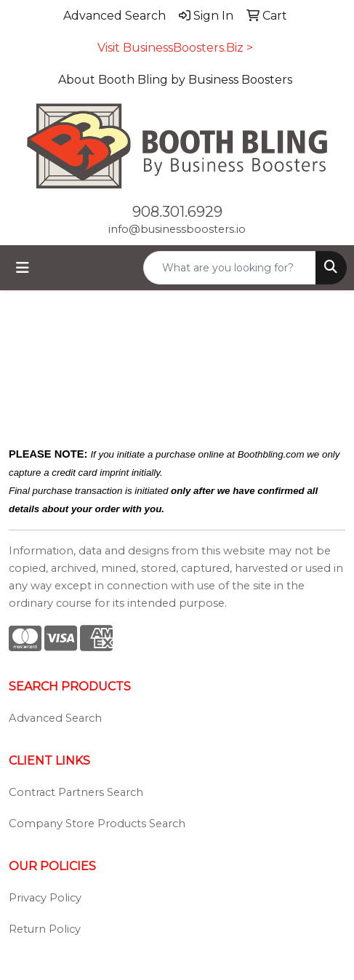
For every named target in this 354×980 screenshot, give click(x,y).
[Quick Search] (230, 268)
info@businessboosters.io (177, 229)
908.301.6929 (177, 212)
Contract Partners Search (76, 792)
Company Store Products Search (97, 824)
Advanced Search (55, 718)
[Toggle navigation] (23, 268)
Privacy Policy (45, 898)
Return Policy (45, 929)
